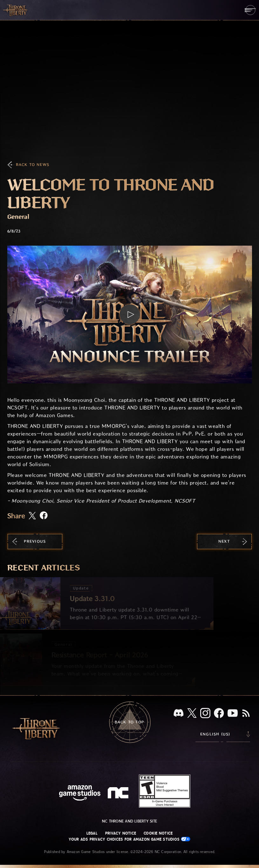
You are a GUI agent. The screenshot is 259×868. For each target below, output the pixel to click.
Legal (92, 833)
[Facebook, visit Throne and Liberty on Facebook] (219, 714)
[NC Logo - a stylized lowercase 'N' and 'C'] (119, 794)
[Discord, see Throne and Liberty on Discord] (179, 714)
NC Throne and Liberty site (129, 821)
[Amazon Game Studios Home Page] (80, 794)
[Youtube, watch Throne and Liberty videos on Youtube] (233, 714)
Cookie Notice (158, 833)
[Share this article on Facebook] (44, 516)
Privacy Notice (121, 833)
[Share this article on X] (32, 516)
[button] (130, 315)
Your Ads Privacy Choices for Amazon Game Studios (130, 839)
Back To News (33, 165)
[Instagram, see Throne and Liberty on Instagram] (205, 714)
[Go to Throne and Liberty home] (16, 10)
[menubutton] (250, 10)
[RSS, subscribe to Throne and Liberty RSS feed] (246, 714)
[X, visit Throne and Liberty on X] (192, 714)
